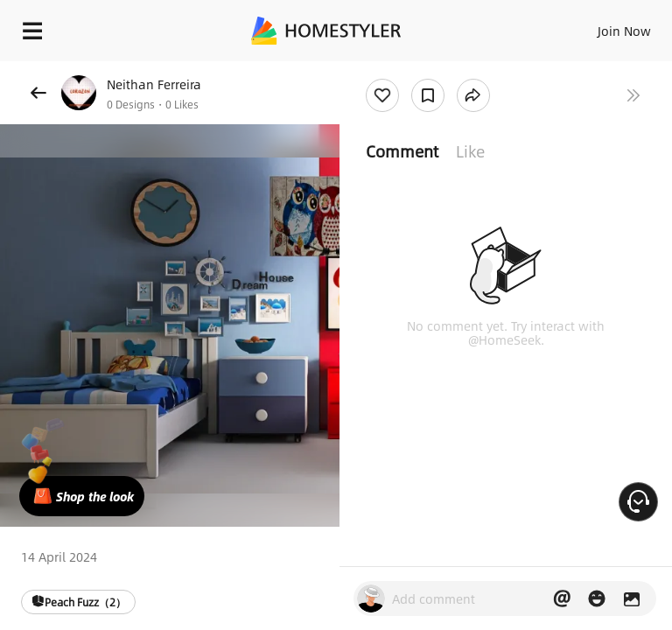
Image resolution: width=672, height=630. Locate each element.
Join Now (624, 31)
